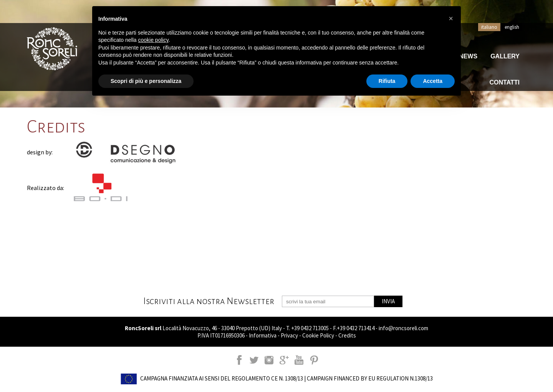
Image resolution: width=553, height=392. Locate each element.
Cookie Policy (318, 335)
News (468, 56)
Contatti (505, 82)
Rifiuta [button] (387, 81)
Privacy (289, 335)
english (512, 27)
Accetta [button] (433, 81)
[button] (451, 18)
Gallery (505, 56)
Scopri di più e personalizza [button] (146, 81)
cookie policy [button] (153, 40)
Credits (347, 335)
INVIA (388, 301)
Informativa (263, 335)
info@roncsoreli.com (403, 328)
